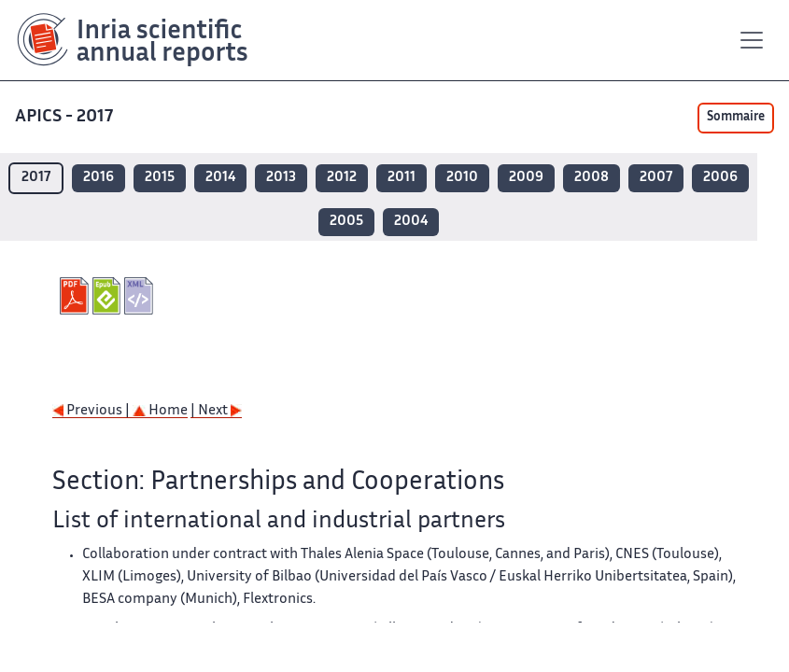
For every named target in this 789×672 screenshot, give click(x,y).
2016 (99, 178)
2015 (160, 178)
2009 (526, 178)
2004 (411, 222)
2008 (592, 178)
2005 (346, 222)
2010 (462, 178)
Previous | (92, 411)
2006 (720, 178)
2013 (281, 178)
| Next (216, 411)
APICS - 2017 (66, 117)
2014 (220, 178)
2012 (342, 178)
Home (160, 411)
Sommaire (736, 118)
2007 (656, 178)
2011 (402, 178)
